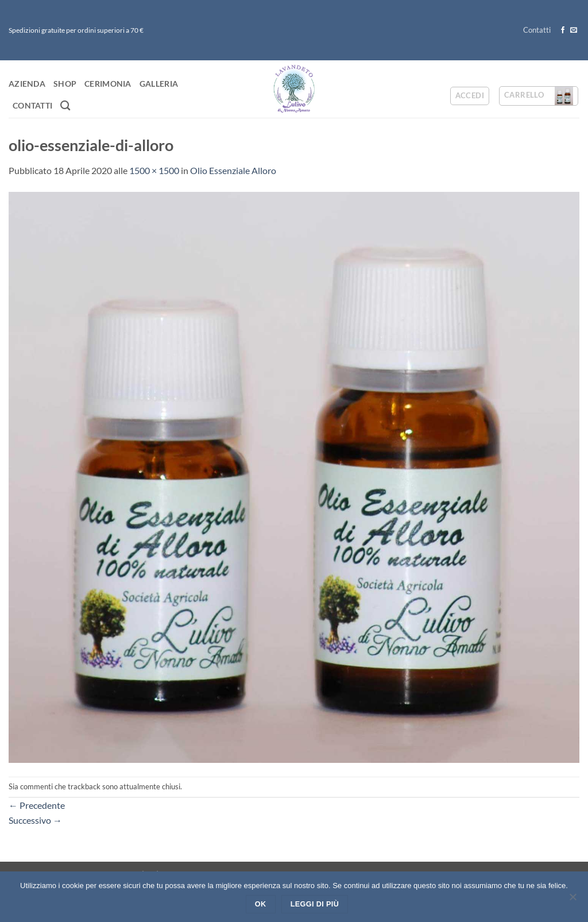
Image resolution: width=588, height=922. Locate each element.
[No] (572, 900)
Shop (65, 84)
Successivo (35, 820)
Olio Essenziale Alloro (233, 170)
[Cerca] (65, 106)
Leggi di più (315, 904)
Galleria (159, 84)
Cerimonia (108, 84)
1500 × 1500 (154, 170)
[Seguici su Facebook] (563, 30)
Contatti (537, 30)
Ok (261, 904)
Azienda (27, 84)
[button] (470, 96)
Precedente (37, 805)
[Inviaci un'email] (574, 30)
